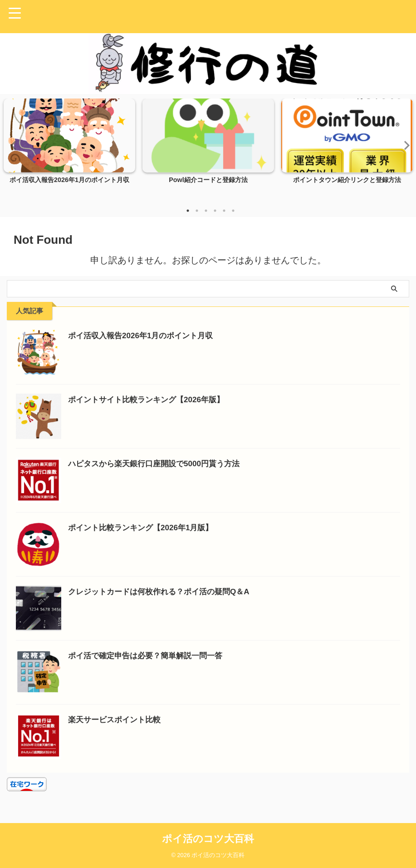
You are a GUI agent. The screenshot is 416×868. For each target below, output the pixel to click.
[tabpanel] (69, 150)
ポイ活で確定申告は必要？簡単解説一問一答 (150, 656)
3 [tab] (206, 211)
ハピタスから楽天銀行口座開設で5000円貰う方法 (159, 464)
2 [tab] (197, 211)
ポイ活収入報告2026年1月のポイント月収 (69, 180)
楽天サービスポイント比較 (117, 720)
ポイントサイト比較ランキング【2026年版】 (151, 399)
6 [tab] (233, 211)
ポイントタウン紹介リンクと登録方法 (347, 180)
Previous (12, 145)
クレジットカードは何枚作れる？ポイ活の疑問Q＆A (164, 592)
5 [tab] (224, 211)
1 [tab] (188, 211)
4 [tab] (215, 211)
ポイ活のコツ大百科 (208, 839)
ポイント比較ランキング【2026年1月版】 (145, 528)
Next (404, 145)
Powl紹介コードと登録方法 (208, 180)
